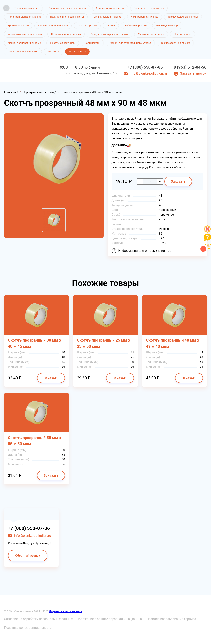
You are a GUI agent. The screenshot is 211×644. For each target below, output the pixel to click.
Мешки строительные (151, 34)
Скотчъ (111, 25)
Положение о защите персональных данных (110, 619)
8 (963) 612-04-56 (190, 67)
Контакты (53, 52)
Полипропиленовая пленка (24, 17)
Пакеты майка (183, 34)
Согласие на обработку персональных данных (38, 619)
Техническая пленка (27, 8)
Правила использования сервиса (171, 619)
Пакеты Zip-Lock (87, 25)
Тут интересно (77, 52)
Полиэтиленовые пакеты (23, 52)
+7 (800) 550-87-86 (145, 67)
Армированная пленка (145, 17)
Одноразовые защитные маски (67, 8)
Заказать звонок (193, 73)
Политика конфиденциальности (28, 628)
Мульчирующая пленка (107, 17)
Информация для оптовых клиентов (145, 251)
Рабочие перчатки (136, 25)
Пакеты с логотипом (63, 43)
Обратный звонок (28, 556)
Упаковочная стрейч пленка (25, 34)
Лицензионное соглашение (65, 611)
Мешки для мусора (168, 25)
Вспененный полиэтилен (149, 8)
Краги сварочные (18, 25)
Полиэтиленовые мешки (66, 34)
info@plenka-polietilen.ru (148, 73)
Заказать (178, 181)
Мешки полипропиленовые (24, 43)
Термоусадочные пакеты (183, 17)
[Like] (207, 232)
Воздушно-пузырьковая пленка (109, 34)
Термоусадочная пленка (175, 43)
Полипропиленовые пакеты (67, 17)
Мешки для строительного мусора (130, 43)
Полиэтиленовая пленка (53, 25)
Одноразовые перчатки (110, 8)
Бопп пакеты (92, 43)
